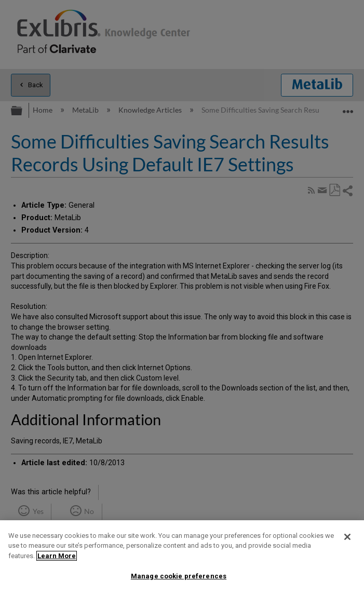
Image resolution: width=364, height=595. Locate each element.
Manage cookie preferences (179, 576)
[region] (182, 558)
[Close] (347, 537)
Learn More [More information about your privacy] (57, 556)
